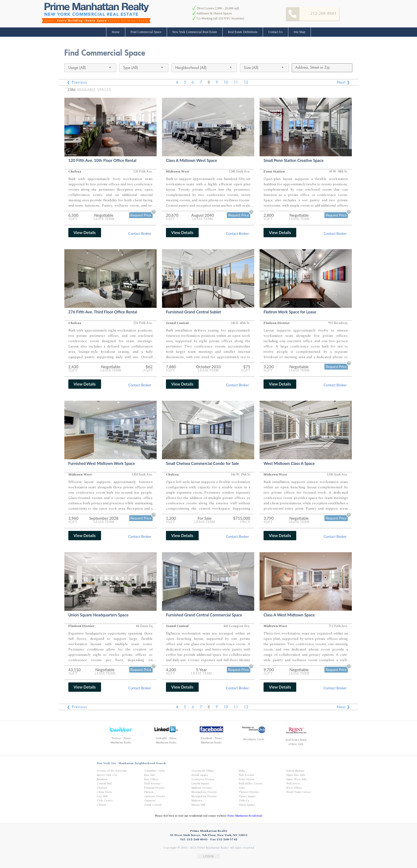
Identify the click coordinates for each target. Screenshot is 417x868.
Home (116, 32)
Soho (242, 788)
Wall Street (293, 784)
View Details (85, 232)
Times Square (247, 796)
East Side (150, 775)
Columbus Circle (155, 771)
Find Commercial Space (146, 32)
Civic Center (105, 801)
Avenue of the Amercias (112, 771)
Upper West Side (297, 779)
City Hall (102, 796)
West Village (294, 788)
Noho (242, 771)
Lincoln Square (200, 784)
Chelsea (102, 788)
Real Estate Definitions (243, 32)
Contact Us (276, 32)
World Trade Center (299, 792)
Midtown (197, 801)
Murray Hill (198, 805)
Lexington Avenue (203, 779)
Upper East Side (296, 775)
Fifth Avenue (152, 784)
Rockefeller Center (251, 784)
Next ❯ (344, 82)
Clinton (101, 805)
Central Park (104, 784)
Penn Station (247, 779)
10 (226, 82)
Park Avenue (247, 775)
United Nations (295, 771)
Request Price (141, 215)
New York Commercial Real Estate (195, 32)
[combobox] (90, 68)
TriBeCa (244, 801)
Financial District (154, 788)
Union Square (247, 805)
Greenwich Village (203, 771)
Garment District (155, 796)
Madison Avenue (202, 788)
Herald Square (200, 775)
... (155, 206)
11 (236, 82)
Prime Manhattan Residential (245, 816)
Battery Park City (107, 775)
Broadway (102, 779)
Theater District (249, 792)
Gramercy (150, 801)
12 (246, 82)
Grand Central (153, 805)
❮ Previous (77, 82)
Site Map (299, 32)
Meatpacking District (204, 792)
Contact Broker (140, 234)
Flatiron (149, 792)
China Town (104, 792)
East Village (151, 779)
